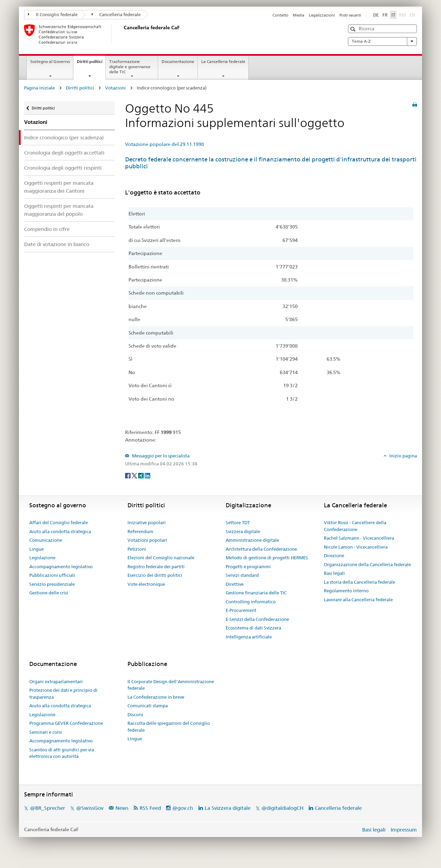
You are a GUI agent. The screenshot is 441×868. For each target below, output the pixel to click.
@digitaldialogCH (283, 808)
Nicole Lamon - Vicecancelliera (356, 547)
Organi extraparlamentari (56, 681)
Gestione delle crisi (49, 593)
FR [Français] (385, 15)
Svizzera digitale (243, 531)
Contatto (280, 15)
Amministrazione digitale (252, 540)
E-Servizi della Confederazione (257, 619)
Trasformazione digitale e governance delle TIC (130, 67)
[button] (354, 29)
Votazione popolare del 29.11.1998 (165, 144)
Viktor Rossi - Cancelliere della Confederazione (355, 526)
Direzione (334, 555)
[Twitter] (135, 475)
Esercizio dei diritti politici (155, 575)
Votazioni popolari (147, 540)
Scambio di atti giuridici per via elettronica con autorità (62, 753)
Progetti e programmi (248, 567)
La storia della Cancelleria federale (360, 582)
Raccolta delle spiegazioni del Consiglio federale (169, 727)
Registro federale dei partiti (156, 567)
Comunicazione (46, 540)
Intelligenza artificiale (249, 637)
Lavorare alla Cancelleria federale (358, 600)
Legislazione (42, 558)
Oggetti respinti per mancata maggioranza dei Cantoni (59, 187)
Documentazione (178, 61)
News (122, 808)
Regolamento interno (346, 591)
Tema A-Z (382, 41)
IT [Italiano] (393, 15)
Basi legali (334, 573)
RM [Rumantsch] (402, 15)
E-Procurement (241, 610)
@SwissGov (90, 808)
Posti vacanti (350, 15)
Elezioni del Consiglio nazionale (161, 558)
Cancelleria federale (116, 14)
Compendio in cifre (47, 229)
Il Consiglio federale (53, 14)
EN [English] (413, 15)
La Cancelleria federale (223, 61)
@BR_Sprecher (48, 808)
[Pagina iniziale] (122, 34)
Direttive (235, 584)
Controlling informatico (251, 602)
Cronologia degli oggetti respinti (63, 168)
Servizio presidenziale (52, 584)
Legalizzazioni (322, 15)
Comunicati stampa (148, 706)
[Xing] (141, 475)
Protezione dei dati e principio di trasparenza (63, 694)
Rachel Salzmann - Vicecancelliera (359, 538)
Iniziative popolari (147, 522)
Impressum (404, 830)
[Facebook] (128, 475)
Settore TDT (238, 522)
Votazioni (115, 88)
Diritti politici (91, 64)
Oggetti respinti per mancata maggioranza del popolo (59, 210)
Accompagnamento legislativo (61, 567)
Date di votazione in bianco (57, 244)
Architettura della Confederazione (261, 549)
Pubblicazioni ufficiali (52, 575)
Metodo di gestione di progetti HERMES (267, 558)
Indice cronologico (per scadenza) (64, 137)
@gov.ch (183, 808)
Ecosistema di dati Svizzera (253, 628)
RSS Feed (150, 808)
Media (299, 15)
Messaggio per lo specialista (160, 456)
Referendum (140, 531)
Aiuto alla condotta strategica (60, 531)
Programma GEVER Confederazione (66, 723)
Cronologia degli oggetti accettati (64, 153)
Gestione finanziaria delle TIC (256, 593)
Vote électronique (146, 584)
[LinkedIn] (147, 475)
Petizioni (137, 549)
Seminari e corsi (46, 732)
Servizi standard (242, 575)
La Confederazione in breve (156, 697)
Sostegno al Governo (50, 61)
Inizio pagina (403, 456)
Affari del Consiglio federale (59, 522)
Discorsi (135, 714)
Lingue (37, 549)
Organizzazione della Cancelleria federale (367, 564)
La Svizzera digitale (228, 808)
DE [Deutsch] (376, 15)
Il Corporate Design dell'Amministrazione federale (171, 685)
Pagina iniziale (39, 88)
